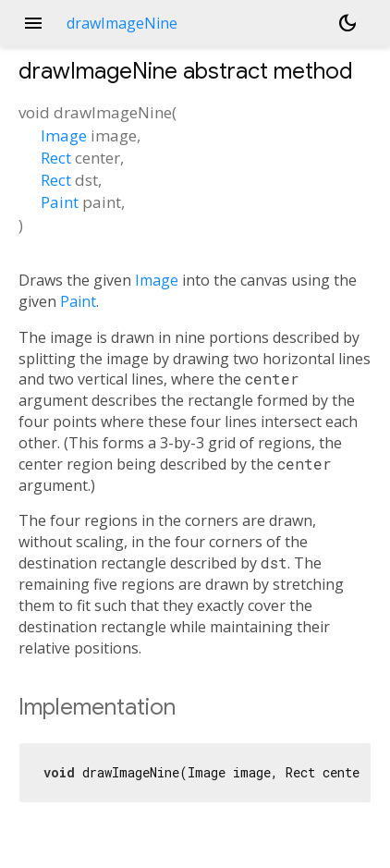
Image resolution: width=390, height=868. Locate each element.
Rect (56, 158)
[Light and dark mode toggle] (347, 23)
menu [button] (33, 23)
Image (64, 135)
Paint (60, 202)
